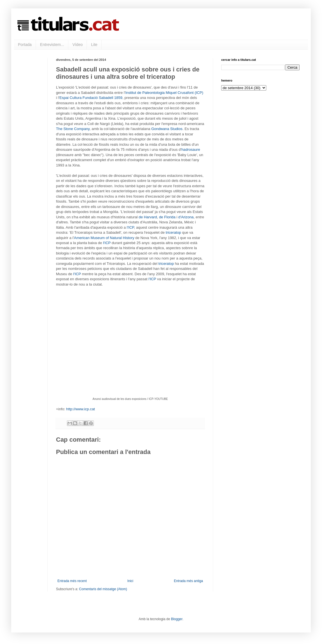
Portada (25, 45)
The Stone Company (73, 129)
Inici (130, 581)
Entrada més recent (72, 581)
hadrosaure (191, 150)
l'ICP (130, 227)
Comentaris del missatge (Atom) (103, 589)
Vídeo (78, 45)
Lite (94, 45)
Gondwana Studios (167, 129)
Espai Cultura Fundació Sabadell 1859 (91, 98)
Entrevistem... (52, 45)
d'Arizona (186, 217)
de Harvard (148, 217)
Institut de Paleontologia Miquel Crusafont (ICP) (164, 93)
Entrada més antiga (188, 581)
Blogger (177, 619)
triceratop (173, 232)
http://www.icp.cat (81, 409)
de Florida (167, 217)
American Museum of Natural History (104, 238)
